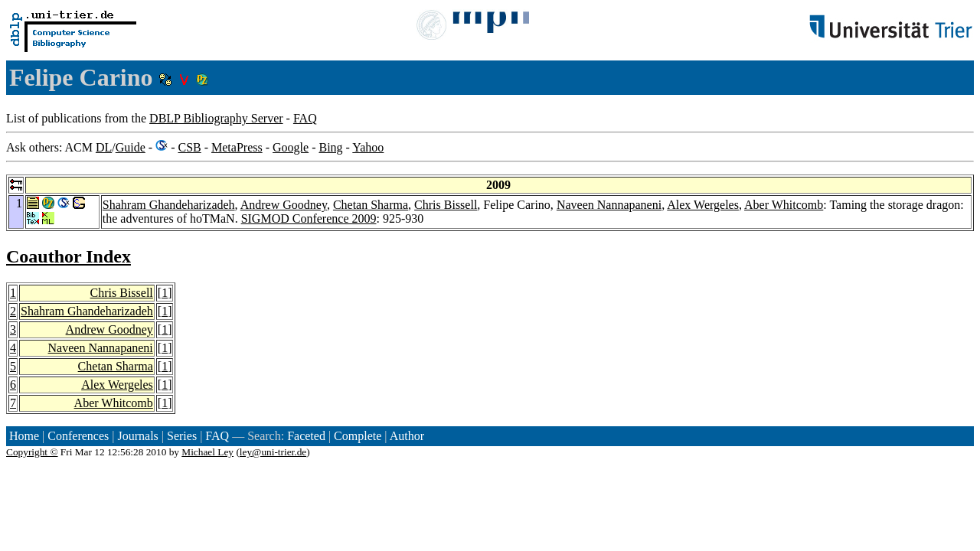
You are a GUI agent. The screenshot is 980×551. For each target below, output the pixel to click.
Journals (137, 436)
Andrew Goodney (284, 205)
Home (24, 436)
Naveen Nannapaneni (609, 205)
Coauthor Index (69, 256)
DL (104, 147)
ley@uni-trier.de (273, 452)
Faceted (306, 436)
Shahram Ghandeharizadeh (169, 205)
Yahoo (368, 147)
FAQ (305, 118)
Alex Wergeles (703, 205)
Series (182, 436)
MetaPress (237, 147)
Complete (358, 436)
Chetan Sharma (371, 205)
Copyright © (32, 452)
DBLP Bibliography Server (216, 118)
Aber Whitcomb (784, 205)
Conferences (78, 436)
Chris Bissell (446, 205)
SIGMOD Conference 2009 (309, 218)
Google (291, 147)
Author (407, 436)
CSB (189, 147)
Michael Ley (207, 452)
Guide (131, 147)
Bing (330, 147)
